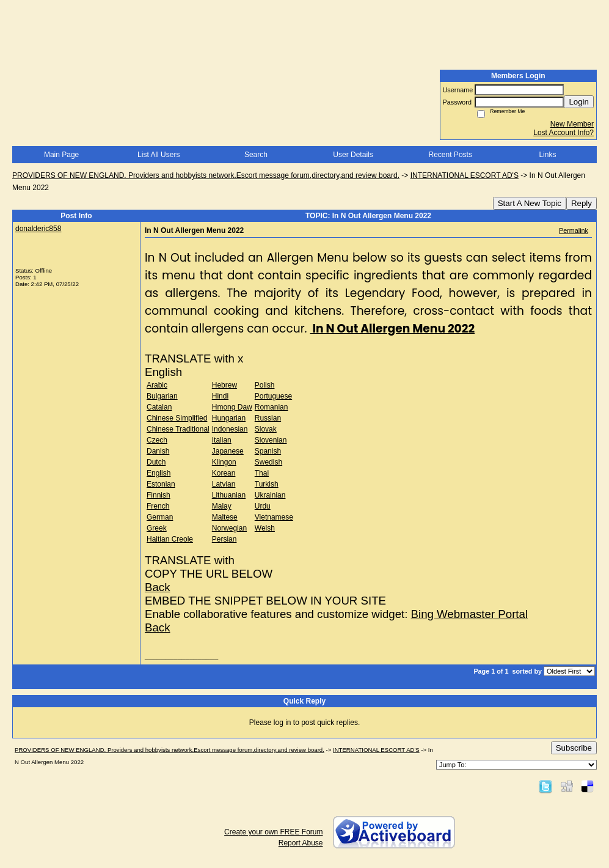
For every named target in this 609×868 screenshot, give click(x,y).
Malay (222, 506)
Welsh (265, 528)
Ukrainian (270, 495)
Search (256, 155)
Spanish (268, 451)
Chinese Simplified (177, 418)
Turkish (267, 484)
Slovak (266, 429)
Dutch (156, 462)
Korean (224, 473)
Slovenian (271, 440)
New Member (572, 124)
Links (547, 155)
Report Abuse (301, 843)
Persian (224, 539)
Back (157, 587)
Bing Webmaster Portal (469, 614)
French (158, 506)
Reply (582, 203)
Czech (157, 440)
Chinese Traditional (178, 429)
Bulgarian (162, 396)
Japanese (228, 451)
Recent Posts (450, 155)
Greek (157, 528)
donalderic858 (38, 229)
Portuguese (273, 396)
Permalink (574, 230)
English (159, 473)
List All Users (159, 155)
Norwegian (229, 528)
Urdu (263, 506)
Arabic (157, 385)
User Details (353, 155)
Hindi (220, 396)
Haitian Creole (170, 539)
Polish (265, 385)
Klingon (224, 462)
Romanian (272, 407)
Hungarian (229, 418)
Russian (268, 418)
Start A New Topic (530, 203)
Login (579, 102)
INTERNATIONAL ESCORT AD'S (465, 175)
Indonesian (230, 429)
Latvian (224, 484)
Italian (222, 440)
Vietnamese (274, 517)
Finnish (159, 495)
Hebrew (224, 385)
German (160, 517)
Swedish (268, 462)
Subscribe (574, 748)
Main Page (61, 155)
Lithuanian (229, 495)
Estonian (161, 484)
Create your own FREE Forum (273, 832)
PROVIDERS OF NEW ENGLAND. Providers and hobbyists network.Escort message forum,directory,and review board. (206, 175)
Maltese (225, 517)
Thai (262, 473)
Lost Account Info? (563, 133)
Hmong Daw (232, 407)
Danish (158, 451)
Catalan (159, 407)
